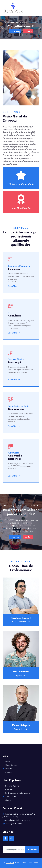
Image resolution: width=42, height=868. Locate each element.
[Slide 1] (20, 34)
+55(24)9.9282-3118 (12, 824)
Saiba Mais (14, 286)
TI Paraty (10, 862)
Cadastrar (32, 850)
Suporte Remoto (11, 786)
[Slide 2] (21, 35)
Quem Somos (10, 765)
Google (7, 800)
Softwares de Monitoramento (16, 793)
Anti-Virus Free (10, 797)
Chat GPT (8, 789)
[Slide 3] (22, 35)
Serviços (8, 769)
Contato (28, 537)
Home (7, 761)
